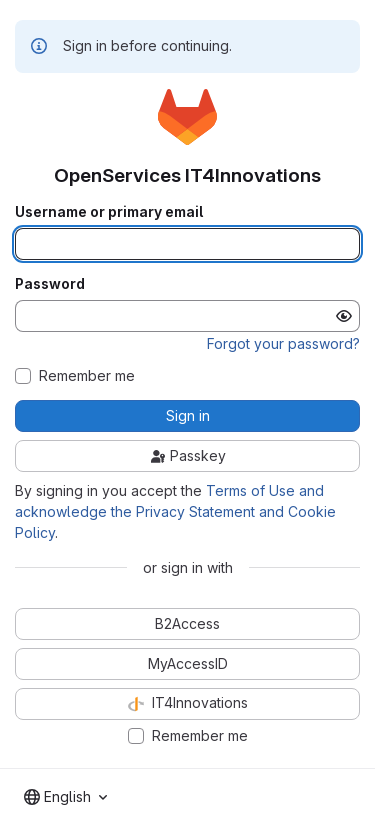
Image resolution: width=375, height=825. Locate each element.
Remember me (87, 376)
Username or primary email (109, 212)
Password (50, 284)
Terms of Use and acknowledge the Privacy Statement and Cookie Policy (175, 511)
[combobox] (65, 797)
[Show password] (344, 316)
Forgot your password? (283, 343)
